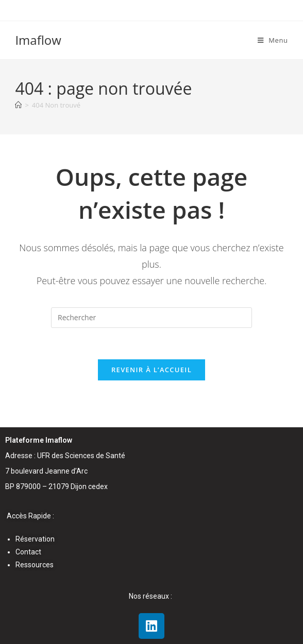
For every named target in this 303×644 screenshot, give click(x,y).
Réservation (35, 539)
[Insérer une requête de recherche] (151, 318)
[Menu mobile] (273, 40)
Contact (28, 552)
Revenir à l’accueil (151, 370)
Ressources (35, 565)
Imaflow (38, 40)
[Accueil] (18, 105)
